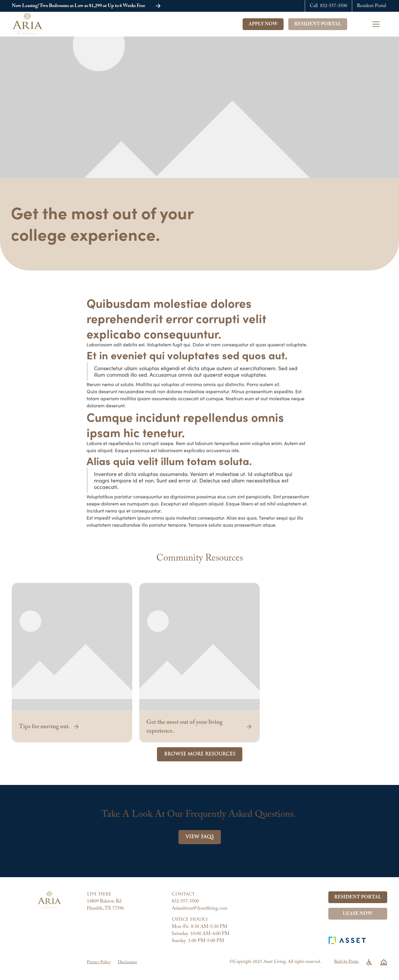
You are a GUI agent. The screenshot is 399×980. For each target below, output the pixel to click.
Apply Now (263, 24)
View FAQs (200, 837)
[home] (31, 24)
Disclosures (127, 962)
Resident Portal (318, 24)
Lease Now (358, 914)
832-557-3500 (185, 901)
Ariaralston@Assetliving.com (199, 908)
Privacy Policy (99, 962)
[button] (380, 24)
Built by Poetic (347, 962)
